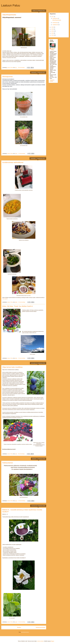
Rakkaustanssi (8, 463)
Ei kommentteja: (21, 68)
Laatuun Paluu (53, 49)
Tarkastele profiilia (52, 81)
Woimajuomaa (7, 77)
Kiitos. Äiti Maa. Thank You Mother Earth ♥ (17, 306)
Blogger (52, 641)
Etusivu (19, 627)
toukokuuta (55, 23)
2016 (53, 27)
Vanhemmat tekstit (40, 627)
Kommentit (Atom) (25, 632)
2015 (53, 29)
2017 (53, 17)
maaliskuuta (55, 25)
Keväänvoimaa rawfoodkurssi (13, 162)
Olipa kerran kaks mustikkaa (12, 367)
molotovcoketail (40, 641)
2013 (53, 33)
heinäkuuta (55, 18)
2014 (53, 31)
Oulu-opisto (5, 299)
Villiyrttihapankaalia (9, 15)
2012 (53, 35)
